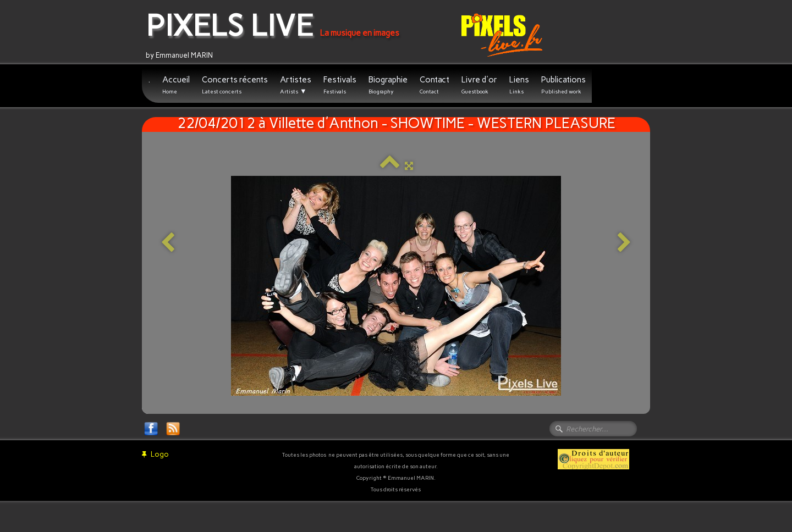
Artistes (296, 85)
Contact (435, 85)
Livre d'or (479, 85)
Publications (563, 85)
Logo (155, 454)
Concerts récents (235, 85)
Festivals (340, 85)
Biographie (388, 85)
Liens (519, 85)
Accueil (176, 85)
